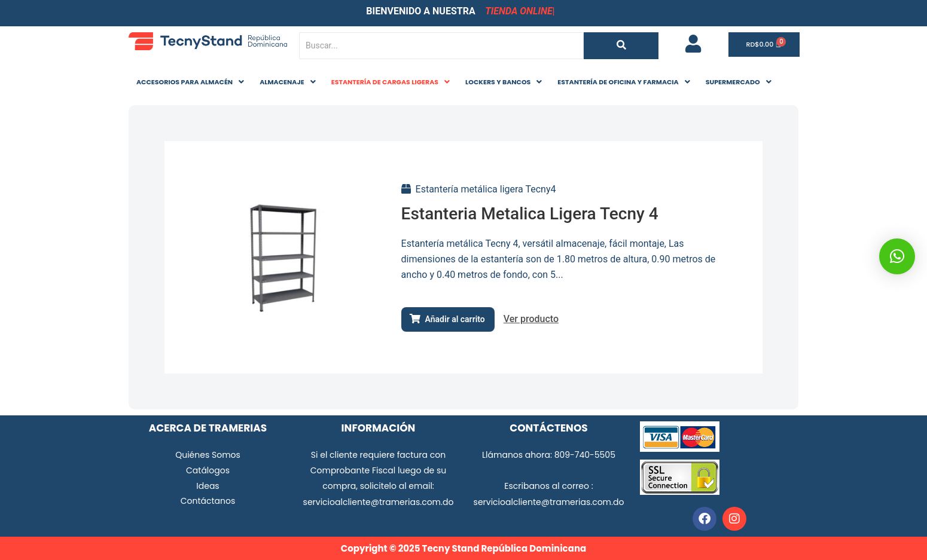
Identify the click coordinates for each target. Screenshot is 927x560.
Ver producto (531, 319)
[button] (190, 82)
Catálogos (208, 470)
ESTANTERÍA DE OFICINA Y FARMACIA (623, 82)
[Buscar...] (441, 46)
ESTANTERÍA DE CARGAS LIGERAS (391, 82)
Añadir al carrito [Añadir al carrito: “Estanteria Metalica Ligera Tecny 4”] (455, 319)
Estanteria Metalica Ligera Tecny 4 (530, 214)
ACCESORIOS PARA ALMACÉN (190, 82)
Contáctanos (208, 501)
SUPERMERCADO (739, 82)
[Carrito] (764, 45)
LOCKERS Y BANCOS (504, 82)
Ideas (208, 486)
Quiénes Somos (208, 455)
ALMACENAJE (288, 82)
